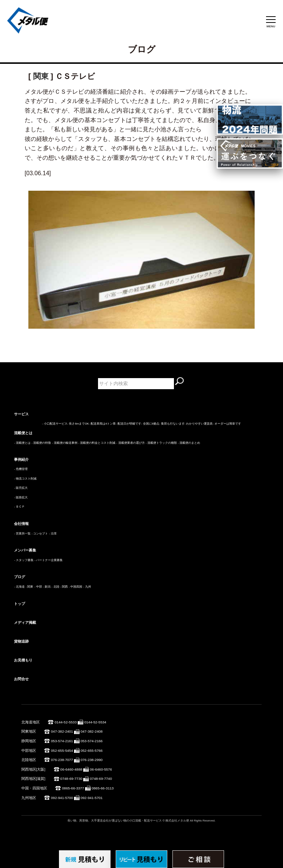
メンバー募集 (25, 550)
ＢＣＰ (20, 507)
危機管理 (22, 469)
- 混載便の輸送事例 (65, 443)
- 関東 (30, 587)
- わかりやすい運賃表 (199, 424)
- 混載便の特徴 (41, 443)
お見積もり (23, 660)
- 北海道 (19, 587)
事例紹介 (21, 459)
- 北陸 (55, 587)
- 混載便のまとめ (189, 443)
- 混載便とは (22, 443)
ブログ (20, 577)
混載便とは (23, 433)
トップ (20, 604)
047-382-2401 (62, 731)
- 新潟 (47, 587)
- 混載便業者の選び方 (131, 443)
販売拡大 (22, 488)
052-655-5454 (62, 751)
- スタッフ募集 (24, 560)
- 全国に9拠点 (150, 424)
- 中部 (38, 587)
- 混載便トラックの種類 (161, 443)
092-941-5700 (62, 798)
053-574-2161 (62, 741)
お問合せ (21, 679)
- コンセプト (40, 534)
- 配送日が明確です (128, 424)
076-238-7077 (62, 760)
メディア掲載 (25, 623)
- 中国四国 (76, 587)
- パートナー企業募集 (49, 560)
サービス (21, 414)
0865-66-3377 (73, 788)
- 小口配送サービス (55, 424)
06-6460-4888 (71, 769)
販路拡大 (22, 497)
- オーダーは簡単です (227, 424)
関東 (41, 76)
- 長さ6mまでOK (78, 424)
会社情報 (21, 524)
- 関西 (64, 587)
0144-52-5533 (66, 722)
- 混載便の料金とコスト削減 (97, 443)
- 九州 (87, 587)
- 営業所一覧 (22, 534)
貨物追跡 (21, 641)
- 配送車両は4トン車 (102, 424)
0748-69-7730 (71, 779)
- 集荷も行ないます (172, 424)
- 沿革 (53, 534)
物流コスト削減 (26, 479)
